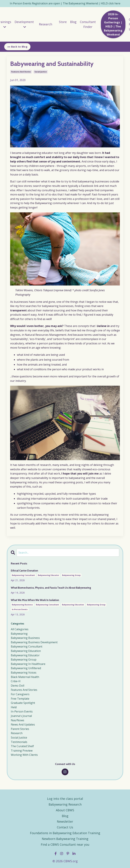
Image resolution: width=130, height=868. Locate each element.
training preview (22, 750)
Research (46, 24)
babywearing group (71, 575)
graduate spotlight (23, 702)
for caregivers (20, 694)
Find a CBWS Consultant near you (65, 844)
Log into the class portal (65, 798)
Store (63, 22)
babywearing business (22, 604)
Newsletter (65, 821)
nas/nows (18, 719)
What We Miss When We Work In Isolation (33, 599)
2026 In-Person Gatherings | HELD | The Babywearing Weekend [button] (114, 24)
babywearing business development (34, 642)
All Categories (20, 629)
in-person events (20, 609)
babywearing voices (24, 672)
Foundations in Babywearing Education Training (65, 832)
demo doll (18, 685)
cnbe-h (16, 680)
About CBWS (65, 809)
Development (24, 24)
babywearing (19, 633)
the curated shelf (22, 745)
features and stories (21, 72)
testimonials (19, 741)
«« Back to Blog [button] (17, 47)
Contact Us (65, 827)
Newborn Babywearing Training (65, 838)
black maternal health (25, 676)
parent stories (20, 728)
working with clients (24, 754)
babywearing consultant (23, 575)
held (14, 707)
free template (20, 698)
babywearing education (73, 604)
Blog (74, 22)
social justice (41, 72)
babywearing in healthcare (28, 663)
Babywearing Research (65, 804)
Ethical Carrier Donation (24, 570)
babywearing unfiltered (26, 667)
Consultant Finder (88, 24)
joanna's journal (21, 715)
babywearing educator (48, 575)
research (17, 732)
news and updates (23, 724)
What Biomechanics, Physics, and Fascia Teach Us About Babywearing (49, 587)
